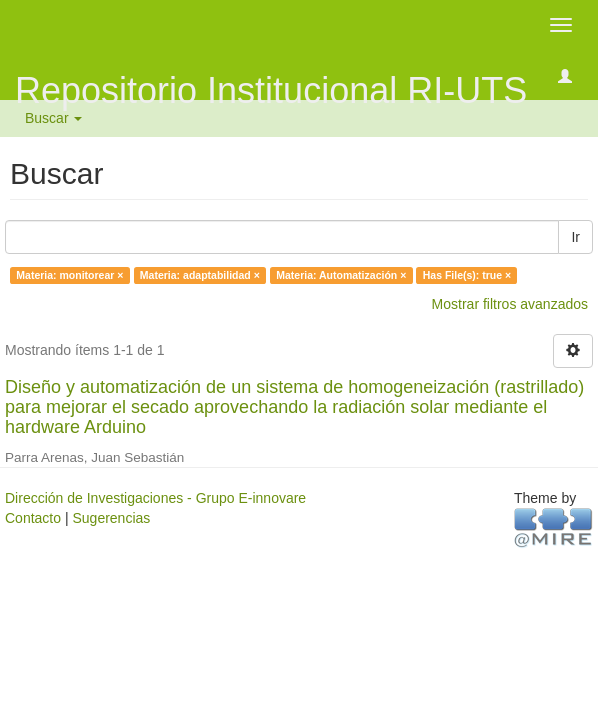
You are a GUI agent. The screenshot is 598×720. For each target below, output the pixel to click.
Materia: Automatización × (341, 275)
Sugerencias (111, 518)
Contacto (33, 518)
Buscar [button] (53, 118)
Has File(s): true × (467, 275)
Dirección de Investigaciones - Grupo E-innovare (155, 498)
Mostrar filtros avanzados (510, 304)
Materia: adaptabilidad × (200, 275)
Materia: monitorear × (69, 275)
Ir (575, 237)
